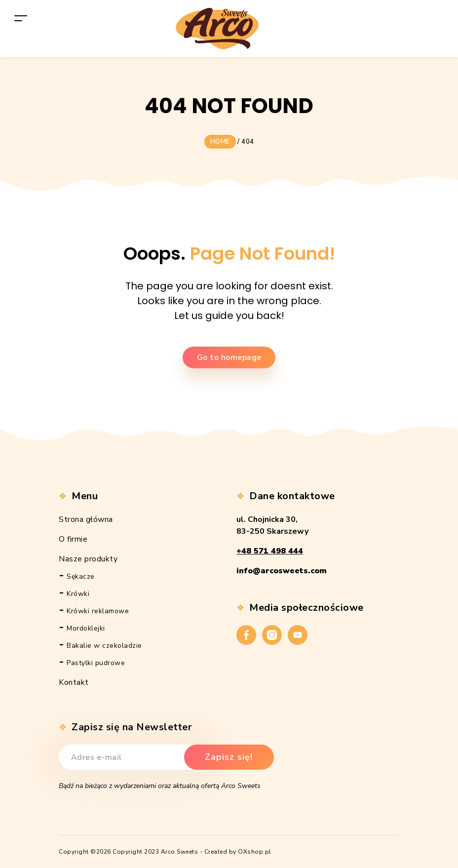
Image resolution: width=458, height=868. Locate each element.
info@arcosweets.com (282, 571)
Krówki (78, 594)
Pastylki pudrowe (96, 663)
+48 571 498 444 (270, 551)
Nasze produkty (88, 559)
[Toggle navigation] (21, 18)
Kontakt (74, 682)
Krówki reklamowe (98, 611)
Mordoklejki (86, 628)
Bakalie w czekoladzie (104, 646)
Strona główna (86, 519)
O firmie (73, 539)
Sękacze (81, 576)
